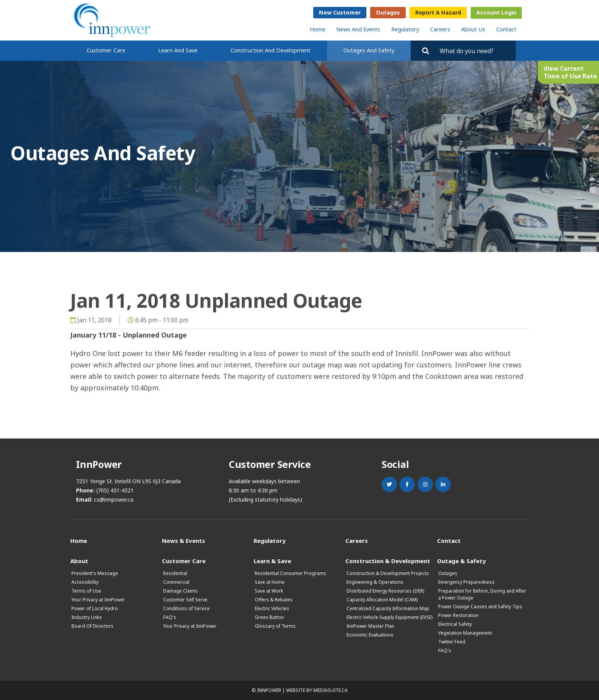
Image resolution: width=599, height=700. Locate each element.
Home (318, 29)
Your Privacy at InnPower (98, 600)
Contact (506, 29)
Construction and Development (270, 50)
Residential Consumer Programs (291, 573)
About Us (473, 29)
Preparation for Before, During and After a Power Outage (482, 594)
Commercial (176, 582)
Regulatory (405, 29)
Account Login (496, 12)
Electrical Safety (455, 624)
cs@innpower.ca (114, 499)
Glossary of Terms (275, 626)
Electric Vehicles (272, 608)
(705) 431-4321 (115, 490)
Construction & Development (388, 561)
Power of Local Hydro (95, 608)
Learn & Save (272, 561)
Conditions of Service (186, 608)
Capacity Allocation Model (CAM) (382, 600)
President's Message (95, 573)
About (79, 561)
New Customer (340, 12)
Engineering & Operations (375, 582)
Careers (440, 29)
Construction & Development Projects (388, 573)
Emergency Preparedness (466, 582)
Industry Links (87, 617)
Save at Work (269, 591)
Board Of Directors (92, 626)
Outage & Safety (461, 561)
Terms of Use (86, 591)
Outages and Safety (369, 50)
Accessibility (85, 582)
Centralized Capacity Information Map (388, 608)
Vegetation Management (465, 633)
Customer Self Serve (185, 600)
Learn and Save (178, 50)
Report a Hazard (438, 12)
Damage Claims (181, 591)
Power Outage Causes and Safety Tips (480, 607)
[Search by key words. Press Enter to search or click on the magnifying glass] (474, 51)
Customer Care (106, 50)
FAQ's (170, 617)
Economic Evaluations (370, 635)
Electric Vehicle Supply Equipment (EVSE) (389, 617)
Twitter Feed (452, 642)
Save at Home (270, 582)
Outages (388, 12)
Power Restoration (458, 615)
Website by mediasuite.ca (317, 690)
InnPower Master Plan (370, 626)
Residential (175, 573)
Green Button (269, 617)
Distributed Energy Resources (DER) (385, 591)
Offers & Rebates (274, 600)
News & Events (184, 540)
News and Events (358, 29)
